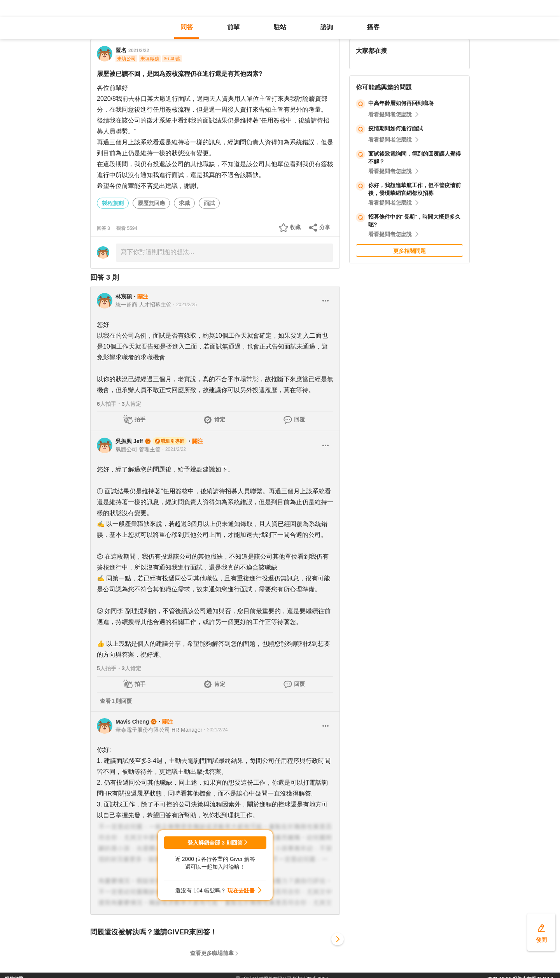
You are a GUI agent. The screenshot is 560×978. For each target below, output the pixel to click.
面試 (209, 203)
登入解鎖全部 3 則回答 (215, 843)
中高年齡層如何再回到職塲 (401, 103)
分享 (325, 227)
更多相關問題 (409, 251)
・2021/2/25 (184, 305)
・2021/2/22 (173, 449)
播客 (373, 27)
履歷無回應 (151, 203)
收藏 (295, 227)
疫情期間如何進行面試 (395, 128)
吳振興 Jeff (129, 441)
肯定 (220, 419)
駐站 (280, 27)
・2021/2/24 (215, 730)
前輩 (233, 27)
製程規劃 (113, 203)
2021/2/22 (139, 51)
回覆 (299, 419)
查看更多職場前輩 (212, 953)
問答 (187, 27)
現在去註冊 (241, 890)
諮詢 (327, 27)
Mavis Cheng (132, 722)
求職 (184, 203)
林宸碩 (124, 296)
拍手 (140, 419)
